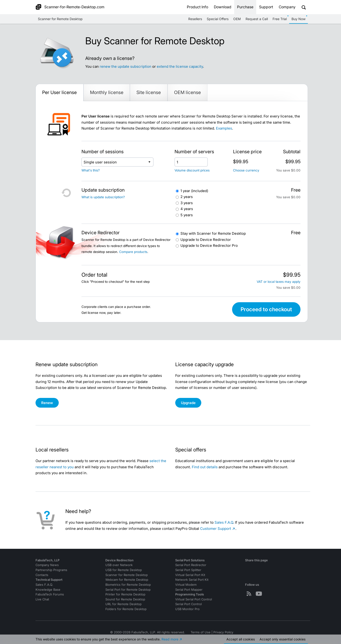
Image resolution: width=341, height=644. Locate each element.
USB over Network (119, 565)
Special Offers (218, 19)
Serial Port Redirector (191, 565)
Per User (59, 92)
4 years (187, 209)
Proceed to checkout (266, 309)
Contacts (42, 575)
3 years (187, 203)
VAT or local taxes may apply (279, 282)
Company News (47, 565)
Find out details (205, 467)
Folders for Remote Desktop (126, 609)
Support (266, 7)
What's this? (91, 170)
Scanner (213, 233)
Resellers (195, 19)
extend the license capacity (180, 66)
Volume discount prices (192, 170)
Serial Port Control (188, 604)
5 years (187, 215)
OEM (237, 19)
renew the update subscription (126, 66)
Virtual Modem (186, 585)
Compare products (133, 252)
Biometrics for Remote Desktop (128, 585)
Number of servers (194, 152)
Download (223, 7)
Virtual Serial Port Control (194, 599)
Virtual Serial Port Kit (190, 575)
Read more (170, 639)
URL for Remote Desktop (123, 604)
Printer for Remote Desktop (125, 594)
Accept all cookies (241, 639)
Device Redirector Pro (209, 245)
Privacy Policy (223, 632)
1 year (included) (194, 191)
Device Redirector (206, 240)
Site (149, 92)
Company (287, 7)
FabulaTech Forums (50, 594)
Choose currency (246, 170)
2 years (187, 197)
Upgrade (188, 403)
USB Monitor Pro (187, 609)
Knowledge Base (48, 590)
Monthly (107, 92)
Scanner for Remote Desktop (60, 19)
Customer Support (216, 529)
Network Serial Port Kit (192, 580)
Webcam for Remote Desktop (127, 580)
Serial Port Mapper (189, 590)
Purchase (245, 7)
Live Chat (42, 599)
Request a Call (257, 19)
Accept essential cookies (283, 639)
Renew (47, 403)
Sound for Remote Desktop (125, 599)
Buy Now (298, 19)
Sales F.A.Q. (44, 585)
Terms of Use (201, 632)
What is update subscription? (103, 197)
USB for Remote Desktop (124, 570)
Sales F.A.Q (224, 522)
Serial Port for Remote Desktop (128, 590)
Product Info (197, 7)
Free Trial (280, 19)
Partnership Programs (51, 570)
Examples (224, 128)
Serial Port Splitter (188, 570)
